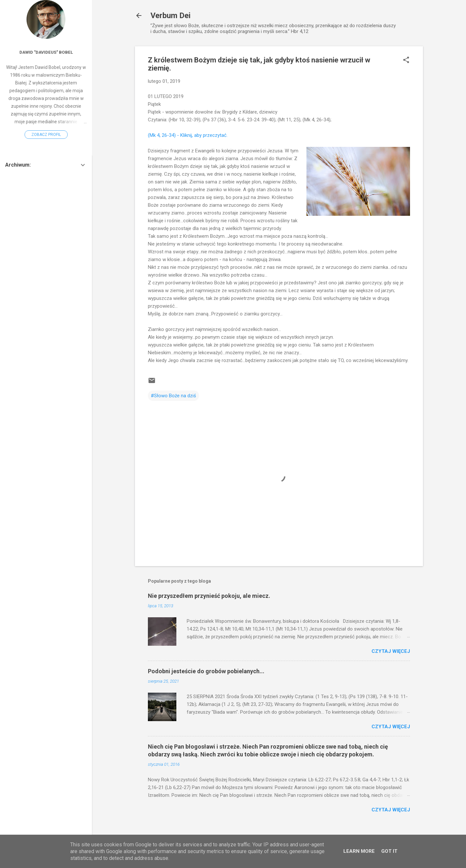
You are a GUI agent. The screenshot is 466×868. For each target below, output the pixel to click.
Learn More (359, 851)
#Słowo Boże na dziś (173, 396)
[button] (406, 60)
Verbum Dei (171, 16)
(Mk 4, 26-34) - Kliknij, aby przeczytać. (188, 135)
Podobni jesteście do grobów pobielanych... (206, 671)
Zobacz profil (46, 135)
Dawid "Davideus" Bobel (46, 52)
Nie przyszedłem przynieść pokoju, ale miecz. (209, 596)
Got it (389, 851)
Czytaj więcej (391, 651)
